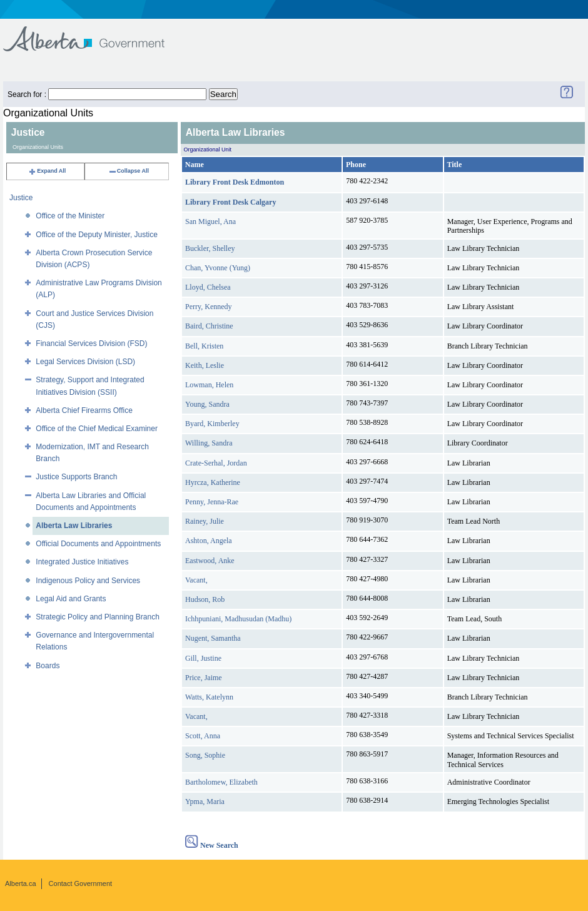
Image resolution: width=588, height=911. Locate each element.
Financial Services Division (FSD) (91, 344)
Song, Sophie (205, 755)
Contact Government (81, 883)
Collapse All (129, 171)
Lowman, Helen (209, 385)
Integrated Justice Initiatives (82, 562)
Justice (21, 198)
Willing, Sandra (209, 443)
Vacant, (196, 580)
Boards (48, 666)
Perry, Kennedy (209, 307)
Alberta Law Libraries (74, 526)
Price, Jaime (204, 678)
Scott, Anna (203, 736)
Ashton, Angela (209, 541)
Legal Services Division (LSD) (85, 362)
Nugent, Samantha (213, 638)
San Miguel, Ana (210, 221)
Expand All (47, 171)
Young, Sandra (207, 404)
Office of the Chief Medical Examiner (97, 429)
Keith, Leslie (205, 365)
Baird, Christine (209, 326)
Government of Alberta (94, 33)
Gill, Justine (203, 658)
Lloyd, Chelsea (208, 287)
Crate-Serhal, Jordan (216, 463)
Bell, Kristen (204, 346)
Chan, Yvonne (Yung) (218, 268)
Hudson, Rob (205, 599)
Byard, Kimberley (212, 424)
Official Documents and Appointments (98, 544)
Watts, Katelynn (209, 697)
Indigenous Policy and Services (88, 581)
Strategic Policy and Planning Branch (97, 617)
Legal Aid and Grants (71, 599)
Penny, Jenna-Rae (212, 502)
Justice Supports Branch (76, 477)
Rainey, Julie (205, 521)
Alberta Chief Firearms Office (84, 410)
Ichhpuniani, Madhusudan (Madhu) (238, 619)
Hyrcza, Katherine (213, 482)
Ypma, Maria (205, 802)
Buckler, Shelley (210, 248)
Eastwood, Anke (210, 561)
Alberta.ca (21, 883)
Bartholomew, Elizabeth (221, 782)
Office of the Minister (70, 216)
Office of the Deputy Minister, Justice (97, 235)
